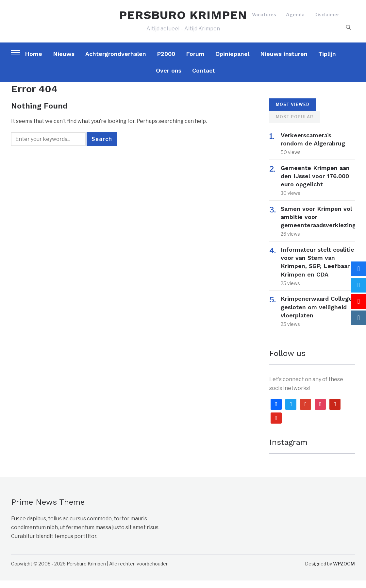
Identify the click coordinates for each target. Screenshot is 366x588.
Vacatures (264, 18)
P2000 (166, 61)
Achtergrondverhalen (116, 61)
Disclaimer (327, 18)
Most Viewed (293, 112)
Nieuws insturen (284, 61)
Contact (204, 78)
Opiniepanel (232, 61)
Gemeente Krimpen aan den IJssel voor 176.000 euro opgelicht (315, 184)
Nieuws (64, 61)
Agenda (295, 18)
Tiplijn (327, 61)
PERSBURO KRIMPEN (183, 19)
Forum (195, 61)
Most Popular (295, 124)
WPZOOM (344, 571)
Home (33, 61)
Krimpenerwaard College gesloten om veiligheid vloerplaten (316, 314)
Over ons (169, 78)
